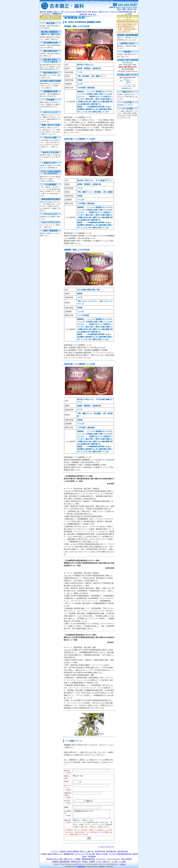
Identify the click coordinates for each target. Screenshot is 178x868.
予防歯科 (78, 859)
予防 (62, 12)
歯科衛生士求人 (76, 862)
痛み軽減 (79, 12)
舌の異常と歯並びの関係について (52, 854)
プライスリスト (101, 859)
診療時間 (92, 862)
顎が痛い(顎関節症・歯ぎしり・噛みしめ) (80, 851)
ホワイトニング (70, 12)
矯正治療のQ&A (123, 851)
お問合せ (123, 864)
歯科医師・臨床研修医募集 (61, 862)
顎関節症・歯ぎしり (53, 12)
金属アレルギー (104, 12)
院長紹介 (85, 862)
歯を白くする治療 (102, 854)
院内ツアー (107, 862)
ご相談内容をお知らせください (91, 814)
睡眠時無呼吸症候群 (88, 859)
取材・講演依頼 (127, 859)
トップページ (46, 14)
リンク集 (114, 862)
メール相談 (128, 14)
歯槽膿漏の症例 (69, 854)
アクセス (99, 862)
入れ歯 (90, 14)
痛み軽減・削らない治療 (54, 859)
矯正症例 (43, 12)
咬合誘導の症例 (100, 851)
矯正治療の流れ (111, 851)
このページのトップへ (107, 847)
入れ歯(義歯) (92, 856)
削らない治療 (87, 12)
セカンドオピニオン (114, 859)
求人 (94, 14)
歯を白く (95, 12)
